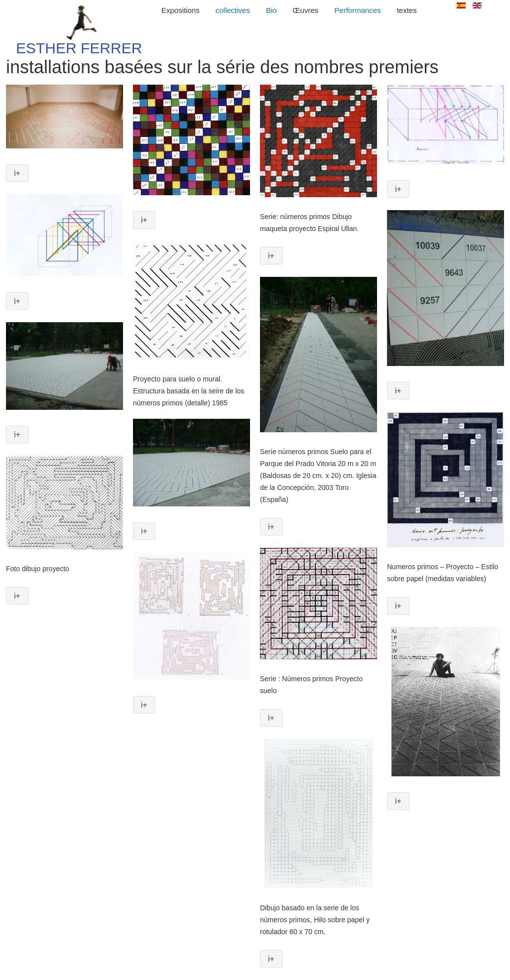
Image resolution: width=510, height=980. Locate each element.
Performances (357, 10)
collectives (233, 10)
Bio (271, 10)
